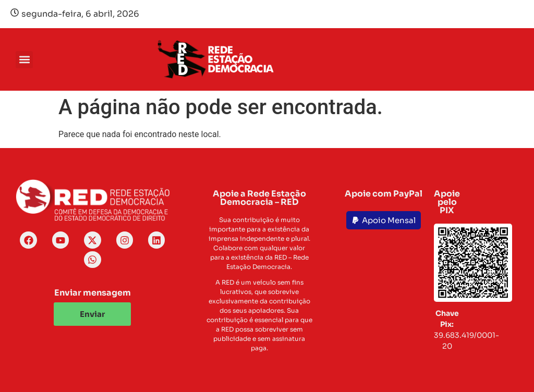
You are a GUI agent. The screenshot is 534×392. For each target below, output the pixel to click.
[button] (24, 60)
